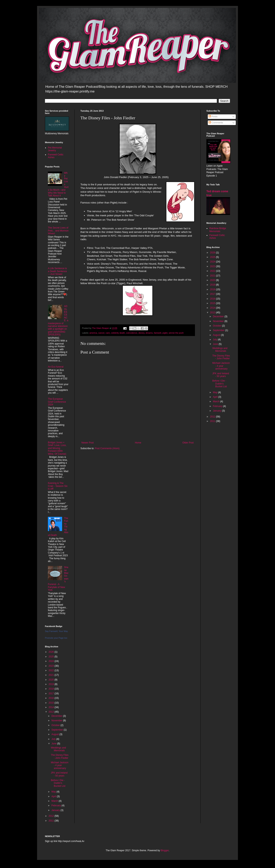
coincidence (132, 333)
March (55, 801)
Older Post (188, 443)
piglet (165, 333)
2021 (52, 675)
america (93, 333)
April (54, 796)
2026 (52, 652)
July (54, 739)
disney (141, 333)
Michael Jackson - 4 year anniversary (60, 765)
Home (138, 443)
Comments (216, 123)
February (56, 805)
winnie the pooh (176, 333)
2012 (52, 816)
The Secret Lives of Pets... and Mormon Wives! (58, 231)
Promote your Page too (56, 638)
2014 (52, 707)
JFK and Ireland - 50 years (59, 774)
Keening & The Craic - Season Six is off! (58, 486)
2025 (52, 657)
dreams (149, 333)
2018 (52, 689)
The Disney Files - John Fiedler (60, 756)
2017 (52, 693)
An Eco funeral (56, 367)
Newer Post (88, 443)
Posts (213, 117)
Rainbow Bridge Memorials (218, 230)
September (58, 730)
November (57, 721)
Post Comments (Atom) (107, 448)
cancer (101, 333)
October (56, 725)
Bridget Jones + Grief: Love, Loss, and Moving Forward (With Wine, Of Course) (57, 448)
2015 (52, 703)
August (55, 734)
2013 (52, 712)
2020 (52, 680)
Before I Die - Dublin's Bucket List (58, 783)
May (54, 792)
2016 (52, 698)
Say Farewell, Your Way (56, 631)
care (108, 333)
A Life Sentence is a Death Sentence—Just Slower (57, 271)
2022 (52, 670)
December (57, 716)
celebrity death (118, 333)
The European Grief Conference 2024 (57, 402)
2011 (52, 821)
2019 (52, 684)
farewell (158, 333)
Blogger (165, 850)
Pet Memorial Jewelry (55, 149)
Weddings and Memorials (58, 749)
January (56, 810)
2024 (52, 661)
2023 (52, 666)
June (54, 744)
